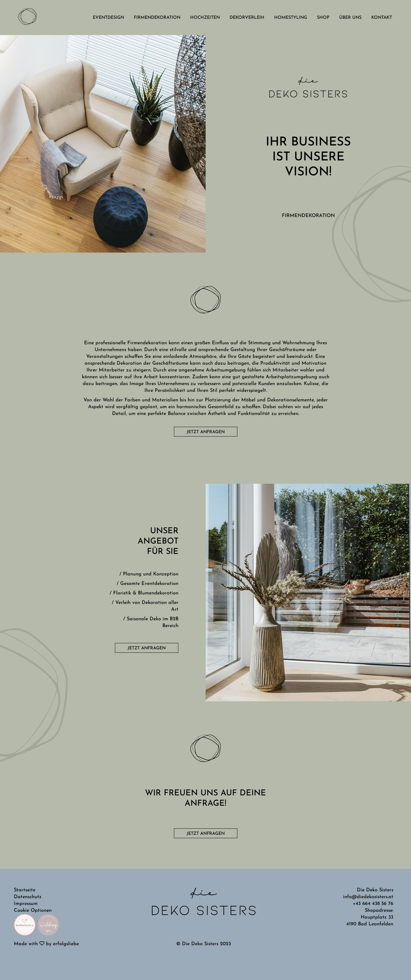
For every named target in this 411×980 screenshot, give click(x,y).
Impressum (26, 904)
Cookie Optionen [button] (33, 911)
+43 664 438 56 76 (373, 904)
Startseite (25, 890)
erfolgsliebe (66, 944)
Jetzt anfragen (206, 432)
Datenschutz (28, 897)
